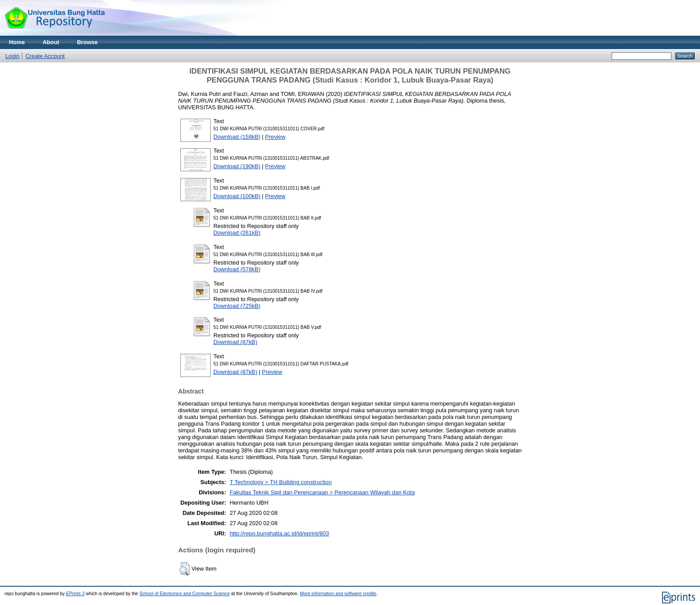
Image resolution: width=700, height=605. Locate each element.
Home (17, 42)
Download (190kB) (237, 166)
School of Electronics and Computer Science (185, 594)
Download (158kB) (237, 137)
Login (12, 56)
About (51, 42)
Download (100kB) (237, 196)
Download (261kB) (237, 233)
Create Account (45, 56)
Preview (275, 137)
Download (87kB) (235, 342)
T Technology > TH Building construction (281, 482)
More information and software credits (338, 594)
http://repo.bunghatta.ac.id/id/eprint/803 (279, 533)
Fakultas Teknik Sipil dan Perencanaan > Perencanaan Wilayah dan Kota (322, 492)
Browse (87, 42)
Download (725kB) (237, 306)
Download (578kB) (237, 269)
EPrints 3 (75, 594)
